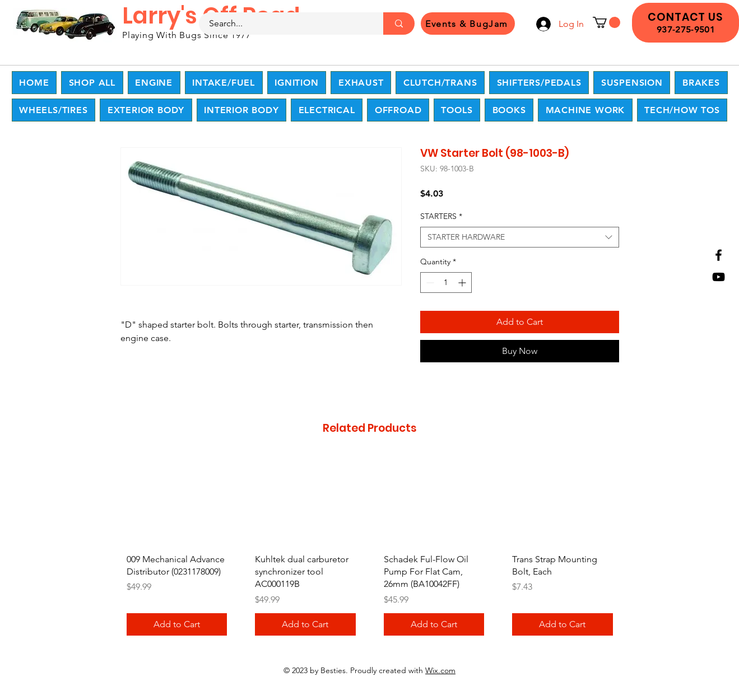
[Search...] (284, 24)
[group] (370, 550)
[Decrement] (429, 283)
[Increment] (463, 283)
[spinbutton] (446, 283)
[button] (606, 22)
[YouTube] (719, 277)
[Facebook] (719, 255)
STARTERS (441, 216)
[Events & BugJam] (468, 24)
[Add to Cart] (177, 624)
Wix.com (440, 670)
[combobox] (520, 237)
